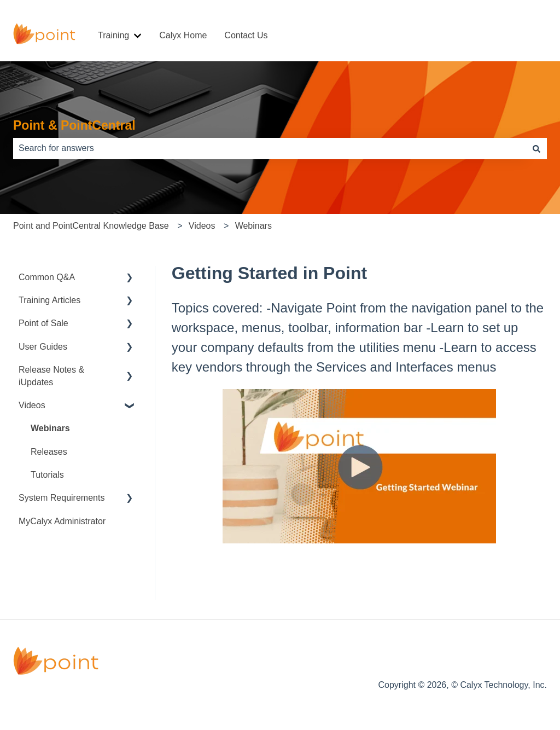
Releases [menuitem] (49, 452)
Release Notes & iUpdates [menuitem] (51, 376)
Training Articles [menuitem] (49, 300)
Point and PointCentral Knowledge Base (91, 226)
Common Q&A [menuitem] (47, 277)
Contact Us (246, 35)
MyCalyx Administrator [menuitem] (62, 521)
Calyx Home (183, 35)
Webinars (253, 226)
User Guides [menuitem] (43, 347)
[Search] (536, 148)
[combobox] (270, 148)
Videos (202, 226)
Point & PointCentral (74, 125)
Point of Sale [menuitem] (43, 323)
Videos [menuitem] (32, 405)
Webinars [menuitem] (50, 428)
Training (113, 35)
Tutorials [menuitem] (47, 475)
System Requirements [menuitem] (62, 498)
